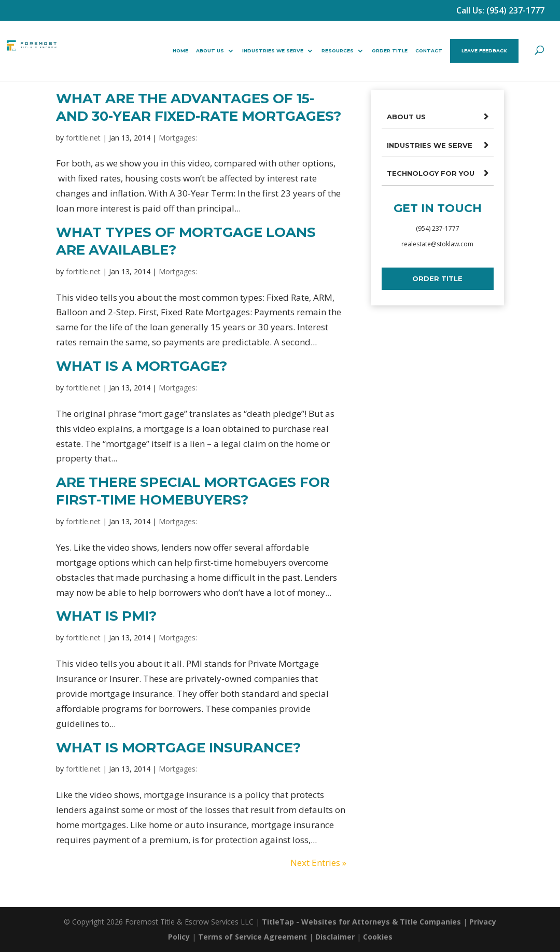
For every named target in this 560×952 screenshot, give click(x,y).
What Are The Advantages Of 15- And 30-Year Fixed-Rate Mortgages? (199, 107)
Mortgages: (178, 138)
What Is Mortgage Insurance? (178, 748)
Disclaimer (335, 937)
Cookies (378, 937)
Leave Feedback (484, 51)
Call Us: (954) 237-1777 (500, 10)
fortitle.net (83, 138)
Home (180, 51)
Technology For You (431, 173)
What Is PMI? (106, 616)
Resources (338, 51)
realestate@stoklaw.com (437, 244)
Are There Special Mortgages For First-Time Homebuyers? (193, 491)
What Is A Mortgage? (142, 366)
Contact (429, 51)
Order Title (390, 51)
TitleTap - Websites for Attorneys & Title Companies (361, 922)
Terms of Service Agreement (253, 937)
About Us (210, 51)
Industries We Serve (273, 51)
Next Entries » (318, 863)
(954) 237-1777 (438, 228)
